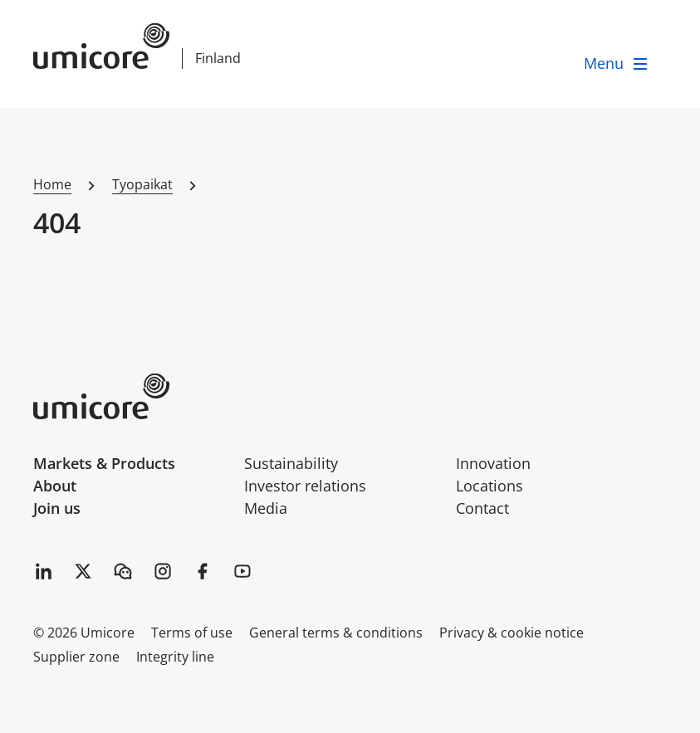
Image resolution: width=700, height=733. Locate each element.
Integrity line (175, 657)
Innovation (493, 463)
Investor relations (305, 486)
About (55, 486)
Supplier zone (76, 657)
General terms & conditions (336, 633)
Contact (482, 508)
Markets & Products (104, 463)
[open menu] (617, 64)
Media (266, 508)
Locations (490, 486)
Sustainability (291, 463)
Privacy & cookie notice (512, 633)
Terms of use (192, 633)
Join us (57, 508)
